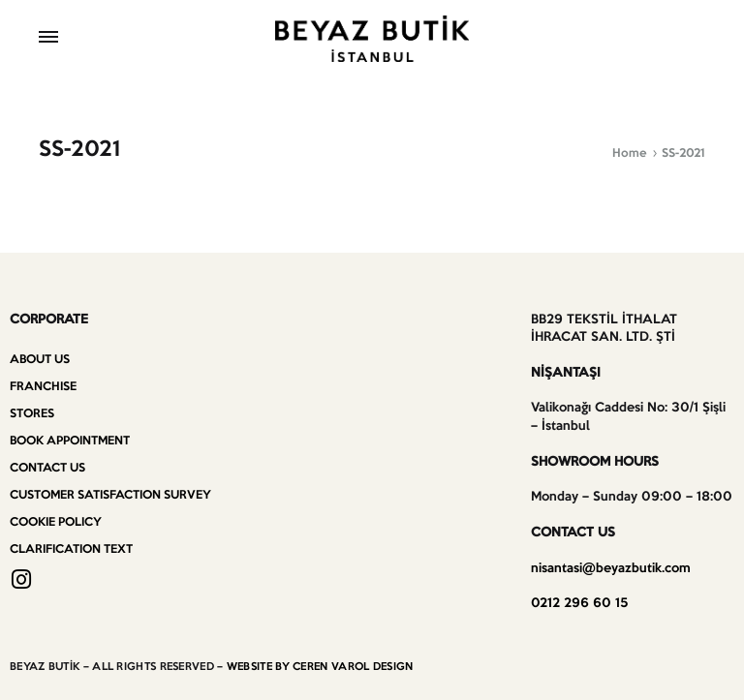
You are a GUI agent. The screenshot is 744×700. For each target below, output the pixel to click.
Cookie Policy (56, 522)
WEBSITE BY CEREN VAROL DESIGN (320, 667)
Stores (32, 414)
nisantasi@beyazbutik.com (611, 569)
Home (630, 153)
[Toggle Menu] (48, 39)
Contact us (47, 468)
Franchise (43, 387)
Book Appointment (70, 441)
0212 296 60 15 (579, 604)
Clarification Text (71, 549)
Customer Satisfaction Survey (110, 495)
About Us (40, 360)
